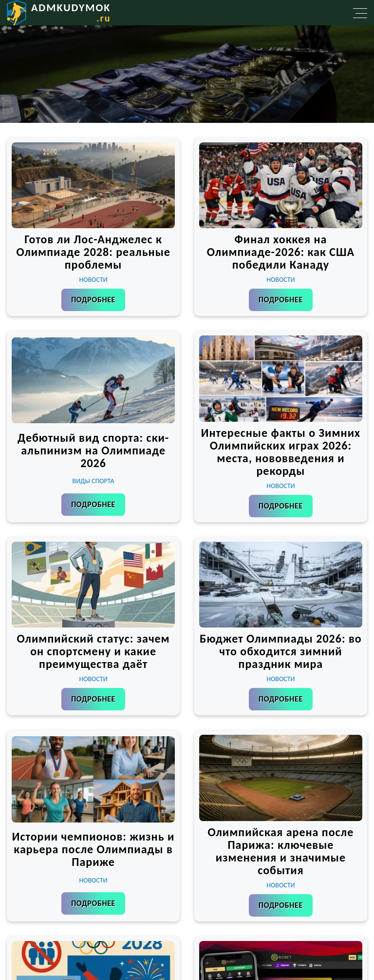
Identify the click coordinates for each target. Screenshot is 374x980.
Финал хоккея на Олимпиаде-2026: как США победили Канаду (281, 252)
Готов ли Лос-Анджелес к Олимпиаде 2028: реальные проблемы (93, 252)
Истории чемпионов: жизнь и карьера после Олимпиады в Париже (93, 849)
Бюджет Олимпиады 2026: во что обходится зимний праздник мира (281, 651)
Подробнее (93, 300)
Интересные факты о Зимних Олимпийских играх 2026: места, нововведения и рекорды (281, 452)
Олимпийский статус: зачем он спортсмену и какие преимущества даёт (93, 651)
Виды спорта (93, 481)
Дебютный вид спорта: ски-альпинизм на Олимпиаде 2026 (93, 450)
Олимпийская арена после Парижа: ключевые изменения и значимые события (280, 851)
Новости (93, 280)
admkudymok (71, 12)
